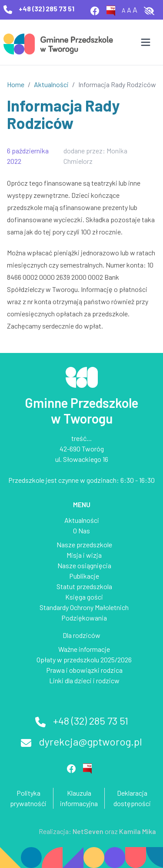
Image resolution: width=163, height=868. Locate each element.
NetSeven (88, 831)
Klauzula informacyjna (79, 798)
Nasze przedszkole (84, 544)
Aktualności (51, 84)
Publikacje (84, 576)
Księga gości (84, 597)
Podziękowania (84, 618)
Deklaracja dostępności (132, 798)
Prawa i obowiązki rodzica (84, 670)
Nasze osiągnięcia (84, 565)
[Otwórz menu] (146, 42)
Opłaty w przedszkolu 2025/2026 (84, 659)
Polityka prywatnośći (28, 798)
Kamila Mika (138, 831)
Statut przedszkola (84, 586)
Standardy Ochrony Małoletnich (84, 607)
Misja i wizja (84, 555)
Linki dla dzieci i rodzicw (84, 680)
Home (16, 84)
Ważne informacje (84, 649)
